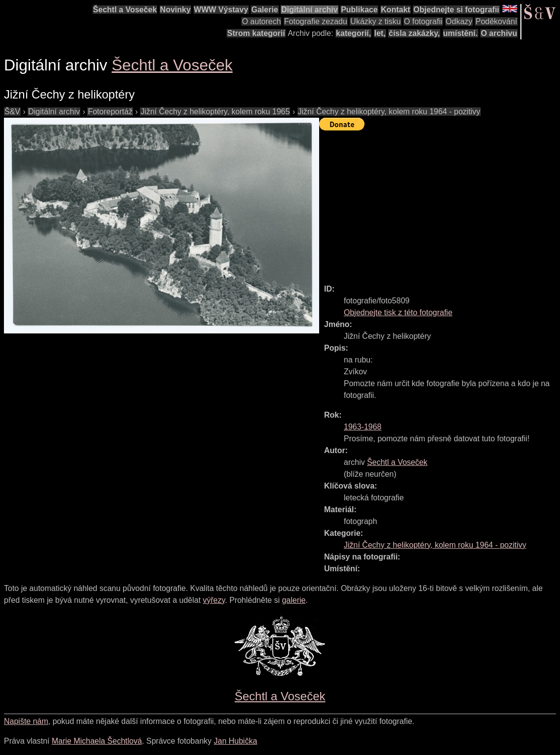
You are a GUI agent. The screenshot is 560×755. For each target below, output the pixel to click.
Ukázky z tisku (375, 21)
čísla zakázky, (414, 33)
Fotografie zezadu (316, 21)
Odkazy (459, 21)
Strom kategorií (256, 33)
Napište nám (26, 721)
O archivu (499, 33)
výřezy (214, 600)
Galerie (264, 10)
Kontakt (395, 10)
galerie (294, 600)
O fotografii (423, 21)
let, (380, 33)
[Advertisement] (440, 203)
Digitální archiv (310, 10)
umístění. (461, 33)
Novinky (175, 10)
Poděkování (496, 21)
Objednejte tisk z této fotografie (398, 312)
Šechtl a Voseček (125, 10)
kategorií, (353, 33)
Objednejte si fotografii (456, 10)
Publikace (359, 10)
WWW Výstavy (221, 10)
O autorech (261, 21)
